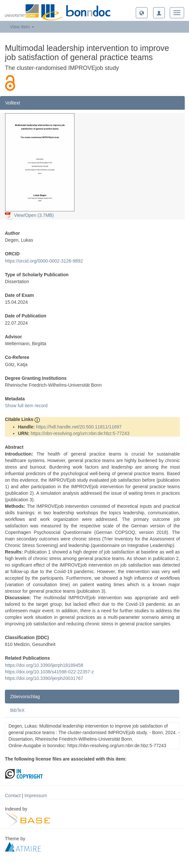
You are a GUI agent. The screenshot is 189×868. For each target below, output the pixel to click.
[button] (142, 13)
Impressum (36, 796)
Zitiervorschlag (25, 697)
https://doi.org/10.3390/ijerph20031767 (44, 678)
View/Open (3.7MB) (29, 215)
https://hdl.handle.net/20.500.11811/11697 (79, 427)
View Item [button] (22, 27)
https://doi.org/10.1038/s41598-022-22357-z (49, 672)
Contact (13, 796)
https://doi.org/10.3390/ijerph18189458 (44, 665)
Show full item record (26, 406)
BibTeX (17, 710)
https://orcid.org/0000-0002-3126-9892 (44, 261)
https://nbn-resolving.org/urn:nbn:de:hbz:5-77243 (80, 433)
